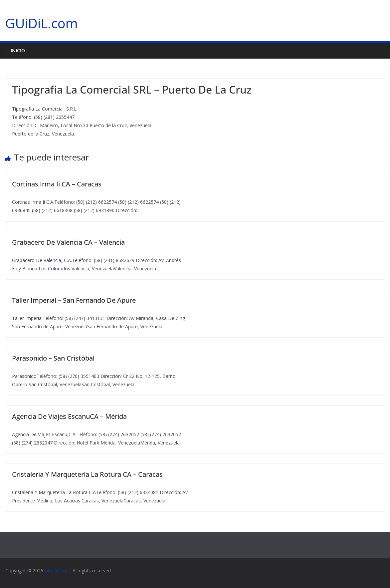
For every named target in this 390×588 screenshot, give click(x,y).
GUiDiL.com (42, 23)
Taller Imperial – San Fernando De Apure (74, 300)
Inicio (18, 50)
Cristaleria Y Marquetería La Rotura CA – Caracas (87, 474)
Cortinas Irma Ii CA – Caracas (57, 184)
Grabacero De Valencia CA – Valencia (68, 242)
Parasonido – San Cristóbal (53, 358)
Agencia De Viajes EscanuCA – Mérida (69, 416)
